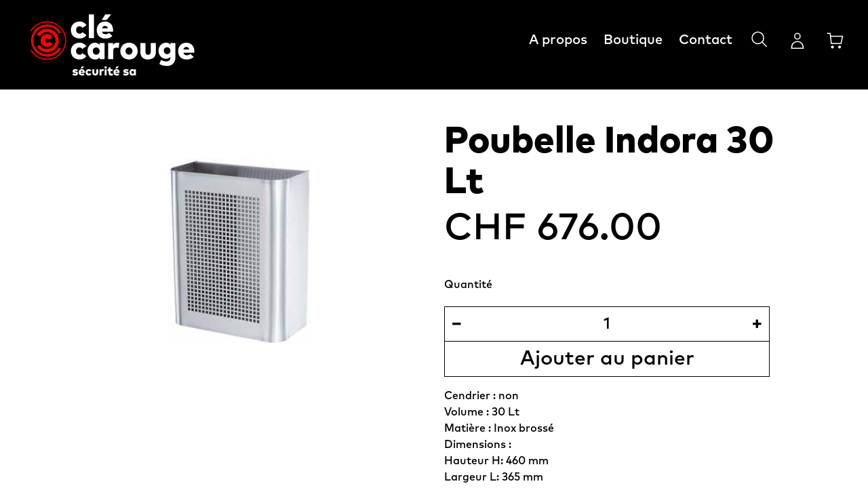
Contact (706, 40)
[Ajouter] (757, 324)
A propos (558, 40)
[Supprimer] (457, 324)
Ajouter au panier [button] (607, 359)
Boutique (633, 40)
